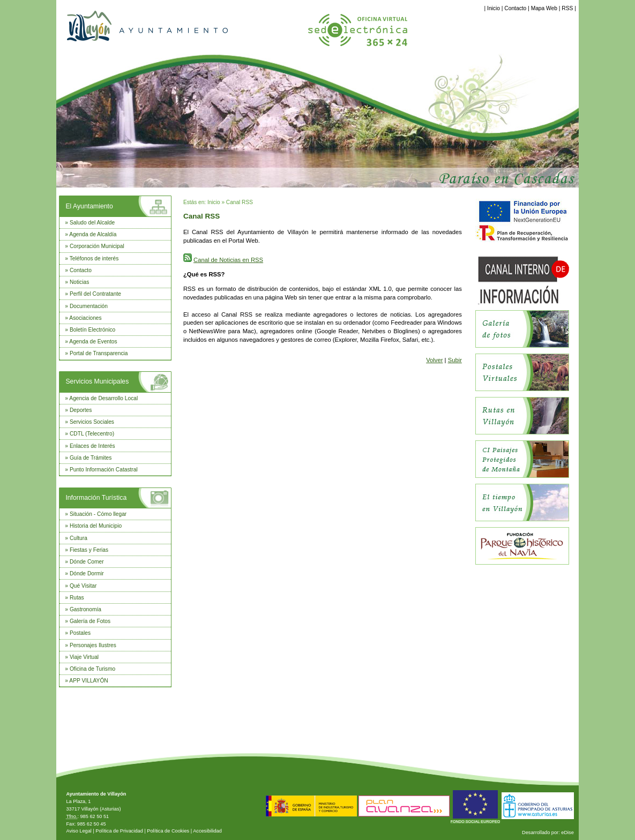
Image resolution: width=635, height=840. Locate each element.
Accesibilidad (207, 831)
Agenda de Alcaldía (93, 234)
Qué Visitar (83, 586)
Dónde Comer (87, 562)
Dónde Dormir (87, 573)
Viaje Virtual (84, 657)
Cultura (79, 538)
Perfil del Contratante (95, 294)
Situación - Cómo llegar (98, 514)
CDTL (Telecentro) (92, 434)
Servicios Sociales (92, 422)
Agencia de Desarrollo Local (103, 398)
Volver (434, 360)
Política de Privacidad (119, 831)
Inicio (494, 8)
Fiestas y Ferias (89, 550)
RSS (567, 8)
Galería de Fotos (90, 621)
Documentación (89, 306)
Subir (455, 360)
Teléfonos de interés (94, 258)
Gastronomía (85, 609)
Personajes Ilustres (93, 645)
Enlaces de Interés (92, 446)
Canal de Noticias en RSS (228, 260)
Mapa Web (544, 8)
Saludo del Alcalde (92, 223)
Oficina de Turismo (92, 669)
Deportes (81, 410)
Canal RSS (240, 202)
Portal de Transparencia (99, 353)
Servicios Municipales (97, 381)
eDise (567, 832)
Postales (80, 633)
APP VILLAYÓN (88, 681)
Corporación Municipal (97, 246)
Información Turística (96, 498)
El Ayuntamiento (89, 206)
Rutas (77, 598)
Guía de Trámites (91, 458)
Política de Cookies (168, 831)
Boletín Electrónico (92, 330)
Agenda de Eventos (93, 342)
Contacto (515, 8)
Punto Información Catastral (104, 470)
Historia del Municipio (96, 526)
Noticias (79, 282)
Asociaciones (85, 318)
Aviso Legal (79, 831)
